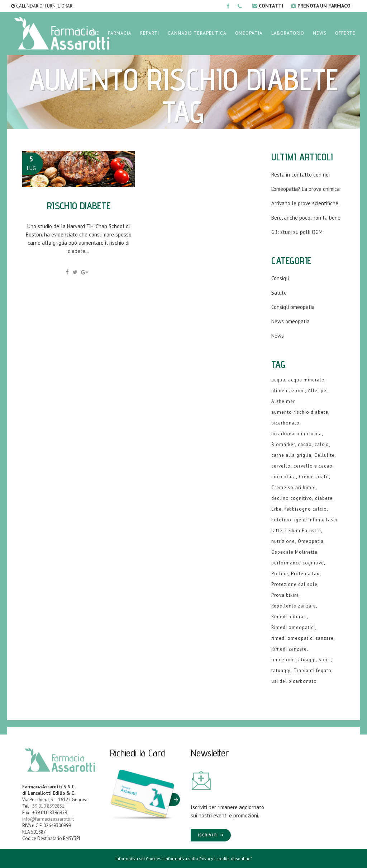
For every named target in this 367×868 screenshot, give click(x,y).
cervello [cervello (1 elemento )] (281, 466)
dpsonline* (241, 858)
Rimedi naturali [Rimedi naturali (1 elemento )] (289, 617)
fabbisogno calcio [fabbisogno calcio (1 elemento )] (306, 509)
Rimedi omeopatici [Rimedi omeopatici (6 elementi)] (293, 627)
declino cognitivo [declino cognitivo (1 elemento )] (292, 498)
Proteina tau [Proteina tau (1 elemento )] (305, 574)
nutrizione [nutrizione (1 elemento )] (283, 541)
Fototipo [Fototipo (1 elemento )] (281, 520)
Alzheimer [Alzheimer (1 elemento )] (283, 401)
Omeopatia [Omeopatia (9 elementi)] (311, 541)
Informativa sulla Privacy (189, 858)
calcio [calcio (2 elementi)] (322, 444)
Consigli (280, 278)
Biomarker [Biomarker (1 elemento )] (283, 444)
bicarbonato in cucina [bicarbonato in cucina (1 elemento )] (297, 434)
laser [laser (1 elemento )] (332, 520)
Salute (279, 293)
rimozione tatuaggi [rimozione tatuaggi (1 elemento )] (294, 660)
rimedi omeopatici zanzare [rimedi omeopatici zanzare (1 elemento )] (302, 638)
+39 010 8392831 (47, 806)
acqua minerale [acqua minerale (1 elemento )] (306, 380)
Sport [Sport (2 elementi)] (325, 660)
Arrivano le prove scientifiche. (305, 203)
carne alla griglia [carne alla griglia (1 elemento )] (291, 455)
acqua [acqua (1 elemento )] (278, 380)
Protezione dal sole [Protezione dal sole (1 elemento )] (294, 584)
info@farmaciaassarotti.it (48, 819)
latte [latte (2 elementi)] (277, 531)
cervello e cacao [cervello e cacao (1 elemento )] (313, 466)
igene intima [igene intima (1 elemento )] (309, 520)
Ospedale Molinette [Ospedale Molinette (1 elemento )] (294, 552)
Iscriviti (208, 835)
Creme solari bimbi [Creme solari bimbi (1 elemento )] (294, 487)
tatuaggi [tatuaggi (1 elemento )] (281, 670)
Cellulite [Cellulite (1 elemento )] (325, 455)
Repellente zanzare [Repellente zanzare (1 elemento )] (294, 606)
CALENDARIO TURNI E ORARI (42, 6)
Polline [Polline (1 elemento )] (280, 574)
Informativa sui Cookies (138, 858)
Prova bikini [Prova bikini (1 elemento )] (285, 595)
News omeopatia (290, 321)
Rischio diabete (79, 205)
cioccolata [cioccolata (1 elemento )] (284, 477)
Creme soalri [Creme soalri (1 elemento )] (314, 477)
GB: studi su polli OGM (297, 232)
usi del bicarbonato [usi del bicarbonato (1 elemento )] (294, 681)
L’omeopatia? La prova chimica (306, 189)
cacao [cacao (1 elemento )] (305, 444)
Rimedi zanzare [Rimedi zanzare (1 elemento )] (289, 649)
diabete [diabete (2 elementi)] (324, 498)
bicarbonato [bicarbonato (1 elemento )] (285, 423)
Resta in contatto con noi (301, 175)
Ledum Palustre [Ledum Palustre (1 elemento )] (303, 531)
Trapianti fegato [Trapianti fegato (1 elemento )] (313, 670)
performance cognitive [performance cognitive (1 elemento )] (298, 563)
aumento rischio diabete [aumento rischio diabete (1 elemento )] (300, 412)
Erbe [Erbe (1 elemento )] (277, 509)
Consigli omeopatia (293, 307)
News (278, 336)
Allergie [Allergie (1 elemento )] (317, 391)
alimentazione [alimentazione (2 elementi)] (288, 391)
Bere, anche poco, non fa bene (306, 218)
